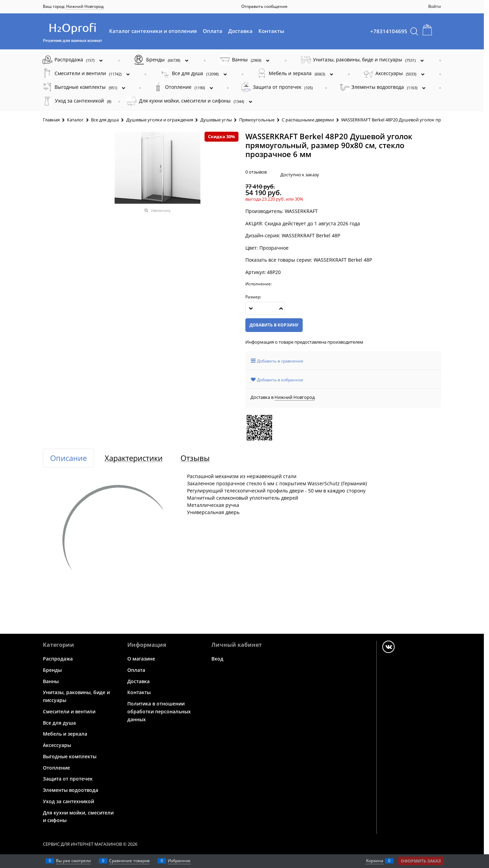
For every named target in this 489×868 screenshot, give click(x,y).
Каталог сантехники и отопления (153, 31)
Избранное (179, 861)
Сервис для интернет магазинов (82, 844)
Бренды (52, 670)
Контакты (271, 31)
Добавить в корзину (274, 325)
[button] (281, 308)
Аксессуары (57, 745)
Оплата (213, 31)
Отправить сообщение (264, 6)
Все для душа (59, 722)
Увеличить (161, 210)
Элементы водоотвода (71, 790)
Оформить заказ (421, 861)
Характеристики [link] (134, 458)
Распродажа (58, 659)
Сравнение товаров (129, 861)
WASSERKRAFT (301, 211)
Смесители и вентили (69, 711)
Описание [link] (68, 458)
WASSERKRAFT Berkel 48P (343, 260)
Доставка (240, 31)
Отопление (56, 767)
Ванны (51, 681)
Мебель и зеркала (65, 734)
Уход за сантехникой (68, 801)
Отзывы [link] (195, 458)
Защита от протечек (68, 779)
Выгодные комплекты (70, 756)
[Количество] (265, 308)
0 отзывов (256, 172)
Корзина (375, 861)
